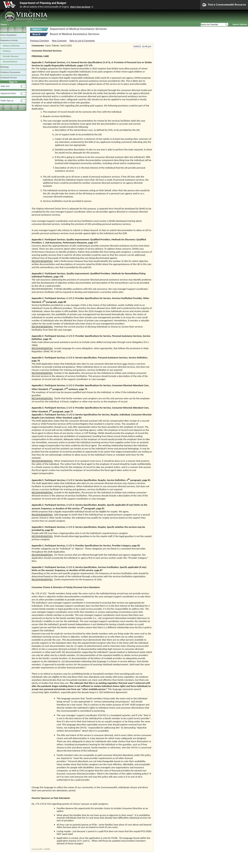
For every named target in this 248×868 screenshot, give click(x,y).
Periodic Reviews (11, 56)
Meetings (5, 67)
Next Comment (59, 41)
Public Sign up (7, 101)
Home (4, 24)
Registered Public (8, 93)
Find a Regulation (9, 35)
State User (5, 86)
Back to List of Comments (82, 41)
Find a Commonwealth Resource (224, 5)
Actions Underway (11, 46)
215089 (47, 849)
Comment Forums (9, 78)
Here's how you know (80, 7)
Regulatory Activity (9, 40)
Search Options (240, 24)
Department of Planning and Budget (43, 3)
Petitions (7, 51)
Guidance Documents (10, 72)
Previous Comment (39, 41)
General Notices (10, 62)
